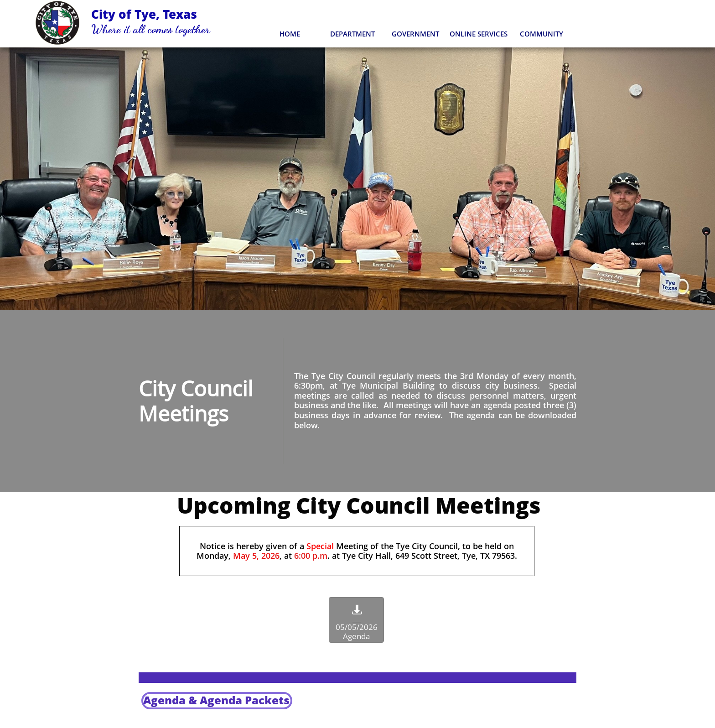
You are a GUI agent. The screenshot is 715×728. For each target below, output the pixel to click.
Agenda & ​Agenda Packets (216, 700)
